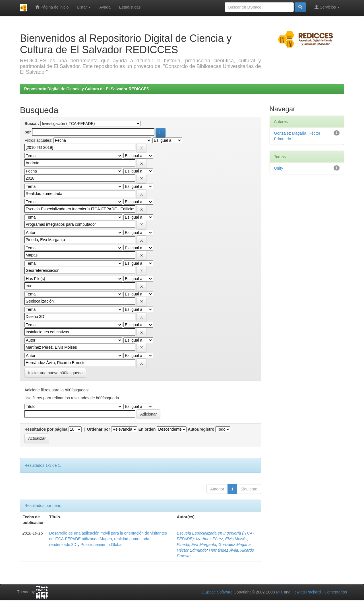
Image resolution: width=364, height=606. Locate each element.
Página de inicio (52, 7)
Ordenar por (99, 429)
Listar (84, 7)
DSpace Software (217, 592)
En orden (147, 429)
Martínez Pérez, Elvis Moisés (222, 539)
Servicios (327, 7)
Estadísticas (130, 7)
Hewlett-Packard (306, 592)
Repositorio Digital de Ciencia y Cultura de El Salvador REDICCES (87, 89)
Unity (279, 168)
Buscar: (32, 124)
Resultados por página (46, 429)
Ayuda (105, 7)
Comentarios (336, 592)
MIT (279, 592)
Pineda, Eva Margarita (197, 545)
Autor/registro (201, 429)
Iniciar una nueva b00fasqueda (55, 373)
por (28, 132)
